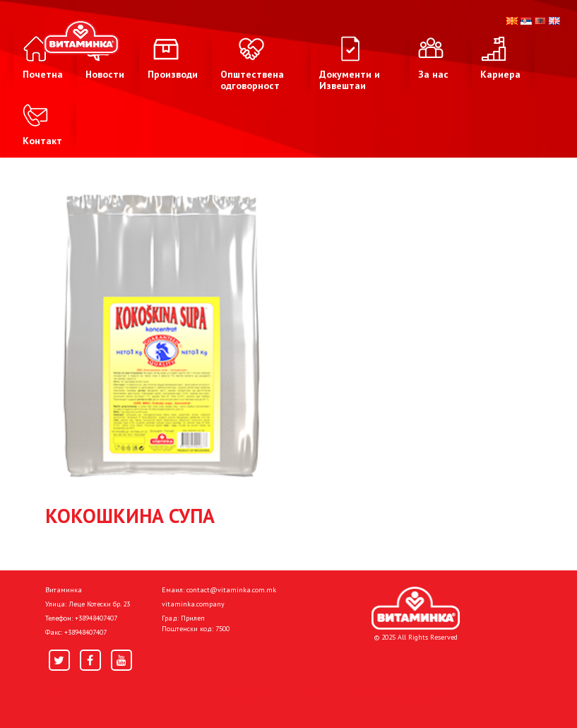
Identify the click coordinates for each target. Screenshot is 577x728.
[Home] (416, 609)
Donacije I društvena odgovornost (380, 694)
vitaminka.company (193, 604)
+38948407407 (96, 618)
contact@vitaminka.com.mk (231, 590)
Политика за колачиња (232, 694)
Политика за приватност (105, 694)
